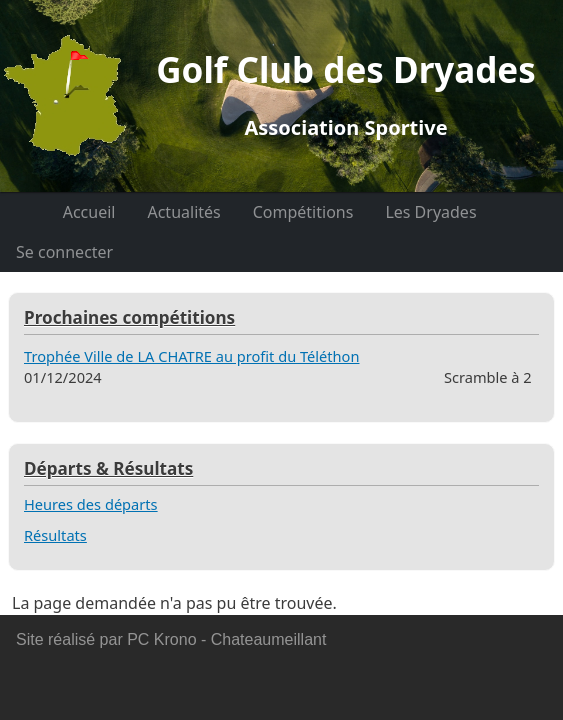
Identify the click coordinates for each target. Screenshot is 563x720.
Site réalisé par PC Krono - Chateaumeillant (171, 639)
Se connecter (64, 252)
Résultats (55, 535)
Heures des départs (91, 504)
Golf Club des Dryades (346, 94)
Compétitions (303, 212)
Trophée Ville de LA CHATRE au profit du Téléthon (191, 356)
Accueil (89, 212)
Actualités (183, 212)
